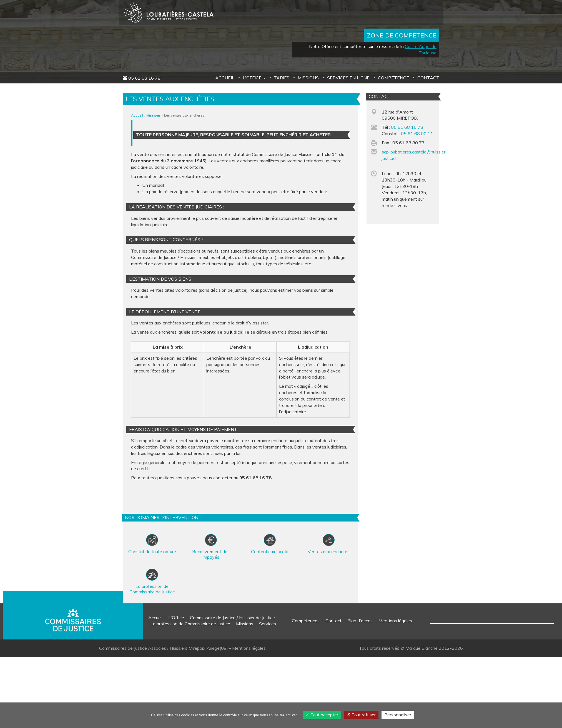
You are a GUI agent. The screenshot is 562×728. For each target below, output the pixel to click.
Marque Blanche (421, 648)
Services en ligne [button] (348, 78)
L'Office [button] (254, 78)
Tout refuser (361, 715)
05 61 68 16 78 (144, 78)
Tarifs (282, 78)
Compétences (306, 621)
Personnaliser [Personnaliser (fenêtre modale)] (398, 715)
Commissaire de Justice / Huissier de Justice (232, 618)
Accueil (225, 78)
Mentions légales (395, 621)
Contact (428, 78)
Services (268, 624)
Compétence (393, 78)
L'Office (176, 618)
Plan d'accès (360, 621)
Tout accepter (322, 715)
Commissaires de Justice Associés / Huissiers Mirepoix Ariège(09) (164, 648)
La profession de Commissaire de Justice (190, 624)
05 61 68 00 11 (417, 133)
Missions (308, 78)
